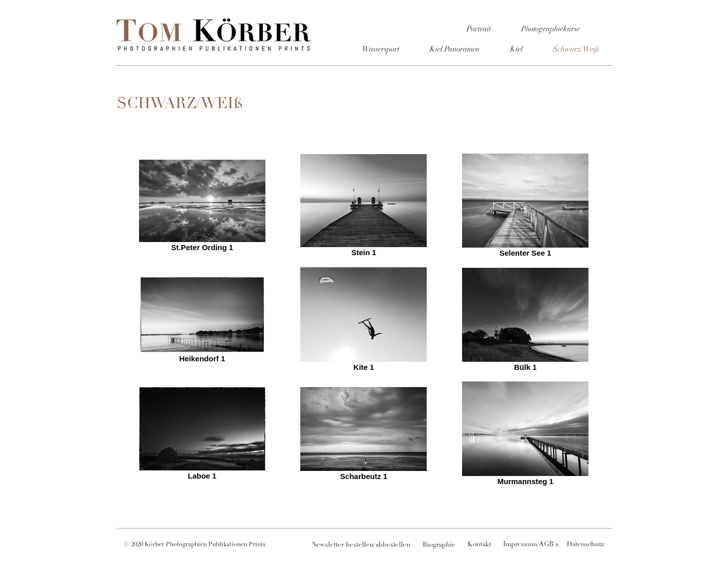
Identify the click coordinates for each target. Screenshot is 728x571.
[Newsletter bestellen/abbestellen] (361, 546)
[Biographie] (439, 546)
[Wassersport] (381, 50)
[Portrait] (479, 29)
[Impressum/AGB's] (531, 545)
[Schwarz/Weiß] (576, 50)
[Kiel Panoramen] (454, 50)
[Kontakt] (479, 545)
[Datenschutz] (585, 545)
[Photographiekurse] (551, 29)
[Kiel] (516, 50)
